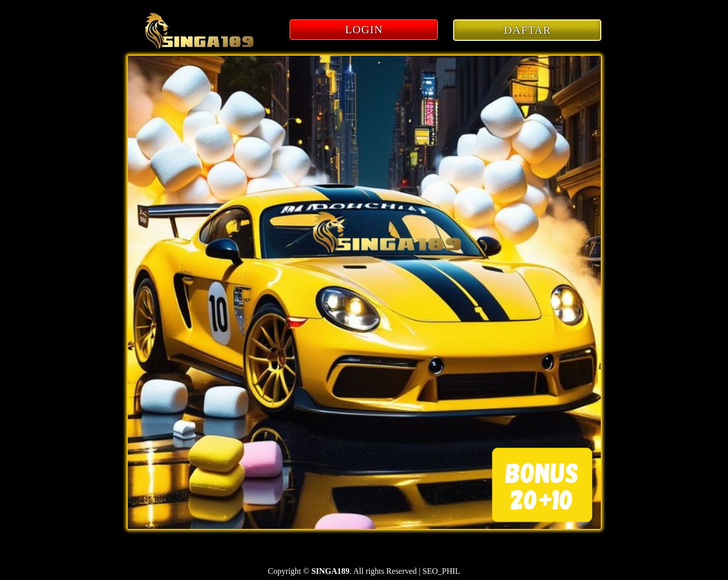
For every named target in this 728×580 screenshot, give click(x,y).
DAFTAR (527, 30)
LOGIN (364, 29)
